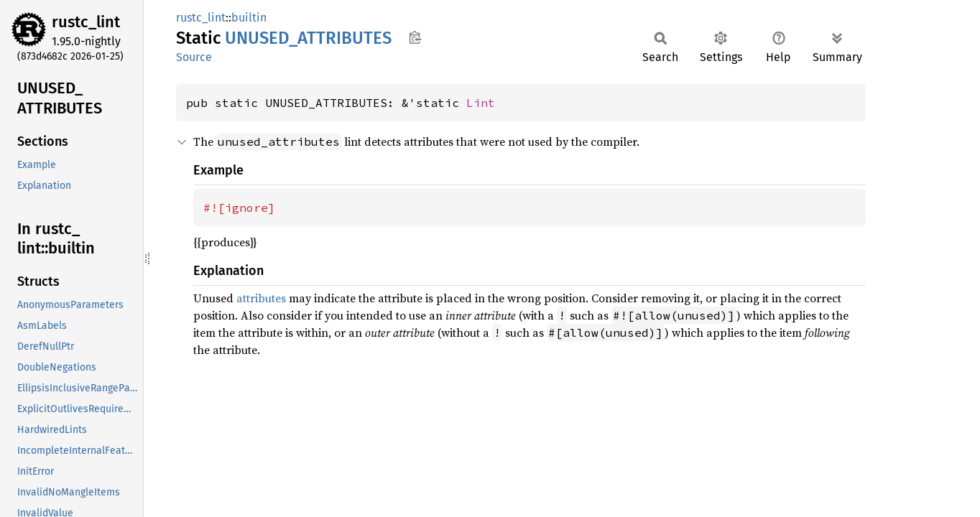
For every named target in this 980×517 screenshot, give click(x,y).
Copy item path (415, 37)
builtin (249, 18)
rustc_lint (86, 22)
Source (194, 57)
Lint (481, 103)
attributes (261, 298)
